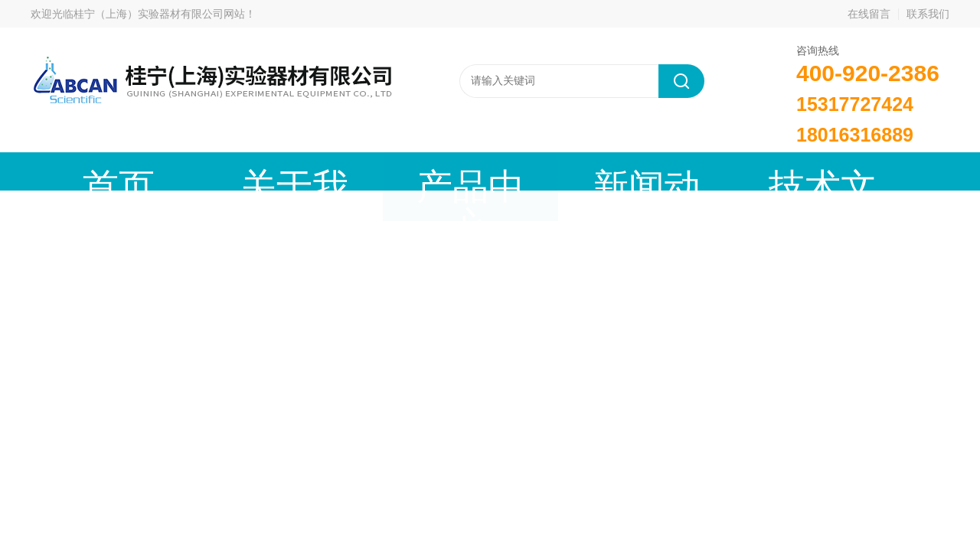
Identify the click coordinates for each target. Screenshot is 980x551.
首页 (88, 171)
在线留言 (869, 14)
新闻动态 (433, 171)
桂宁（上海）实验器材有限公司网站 (159, 14)
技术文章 (547, 171)
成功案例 (662, 171)
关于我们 (203, 171)
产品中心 (318, 171)
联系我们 (928, 14)
